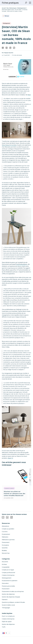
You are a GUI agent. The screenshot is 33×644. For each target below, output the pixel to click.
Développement (22, 8)
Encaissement (6, 534)
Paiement (5, 600)
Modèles (4, 551)
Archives (4, 564)
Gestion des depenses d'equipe (11, 597)
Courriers (5, 532)
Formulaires (5, 545)
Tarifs (4, 627)
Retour (6, 16)
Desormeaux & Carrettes (9, 145)
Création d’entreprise (8, 619)
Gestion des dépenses (8, 594)
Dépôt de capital (7, 622)
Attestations (5, 526)
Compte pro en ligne (8, 570)
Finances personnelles (8, 586)
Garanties (5, 548)
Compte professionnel (8, 573)
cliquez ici (10, 458)
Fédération (5, 537)
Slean (29, 95)
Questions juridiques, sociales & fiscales (13, 602)
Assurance (5, 562)
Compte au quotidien (8, 529)
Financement (6, 542)
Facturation (5, 583)
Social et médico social (8, 605)
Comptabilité (6, 567)
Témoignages (6, 608)
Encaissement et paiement (10, 581)
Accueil (4, 8)
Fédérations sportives (8, 540)
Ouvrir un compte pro (8, 616)
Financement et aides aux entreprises (13, 591)
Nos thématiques (12, 8)
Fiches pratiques (10, 3)
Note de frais (6, 553)
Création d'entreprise (8, 575)
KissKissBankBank (22, 264)
